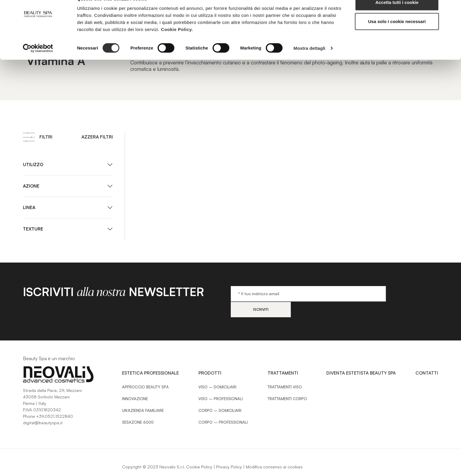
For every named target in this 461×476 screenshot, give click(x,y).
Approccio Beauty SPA (145, 371)
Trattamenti (283, 357)
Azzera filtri (97, 137)
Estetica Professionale (150, 357)
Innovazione (135, 383)
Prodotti (210, 357)
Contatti (427, 357)
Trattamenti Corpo (287, 383)
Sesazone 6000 (138, 406)
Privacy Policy (229, 451)
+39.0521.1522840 (55, 400)
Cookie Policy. (177, 42)
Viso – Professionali (221, 383)
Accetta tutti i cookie (397, 15)
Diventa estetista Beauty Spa (361, 357)
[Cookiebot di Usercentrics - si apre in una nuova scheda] (38, 62)
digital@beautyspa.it (43, 407)
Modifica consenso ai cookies (274, 451)
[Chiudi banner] (452, 9)
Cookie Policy (199, 451)
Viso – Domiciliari (217, 371)
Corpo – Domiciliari (220, 395)
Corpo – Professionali (223, 406)
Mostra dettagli (309, 62)
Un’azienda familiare (143, 395)
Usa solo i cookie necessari (397, 35)
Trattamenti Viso (285, 371)
